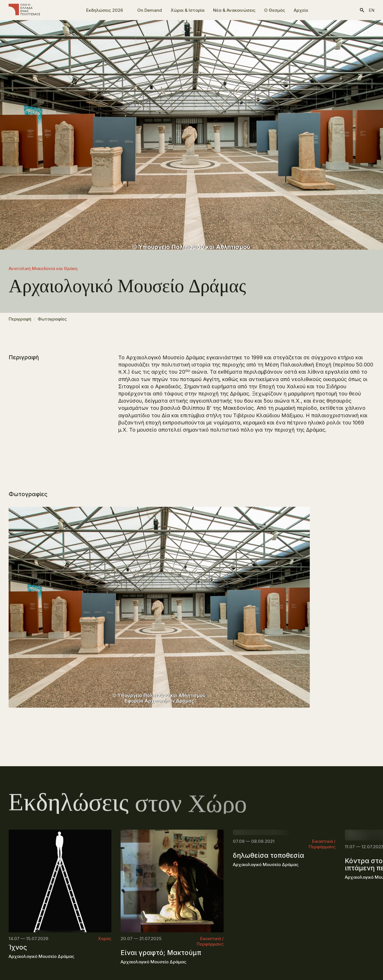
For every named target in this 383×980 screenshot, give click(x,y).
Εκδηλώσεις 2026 (105, 10)
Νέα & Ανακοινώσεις (234, 10)
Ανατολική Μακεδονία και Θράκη (43, 268)
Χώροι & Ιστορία (187, 10)
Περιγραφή (20, 322)
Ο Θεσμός (275, 10)
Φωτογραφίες (52, 322)
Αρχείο (301, 10)
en (372, 10)
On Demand (150, 10)
